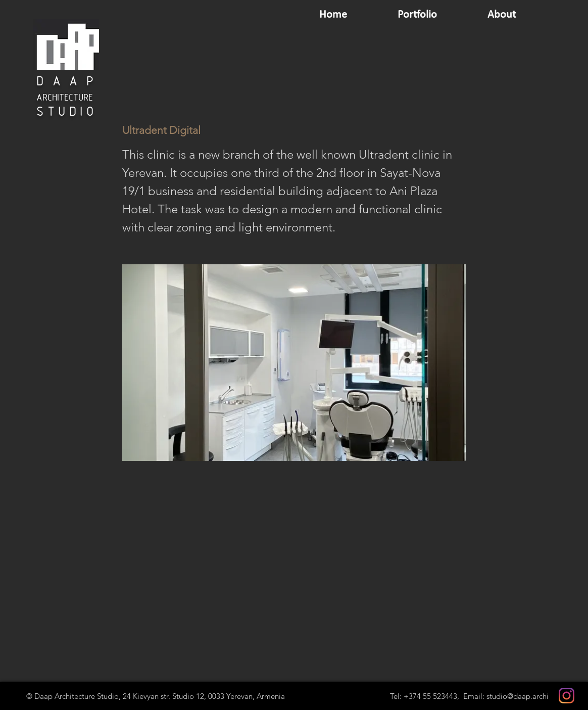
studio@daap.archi (518, 696)
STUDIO (67, 112)
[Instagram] (567, 696)
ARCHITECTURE (65, 98)
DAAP (69, 82)
